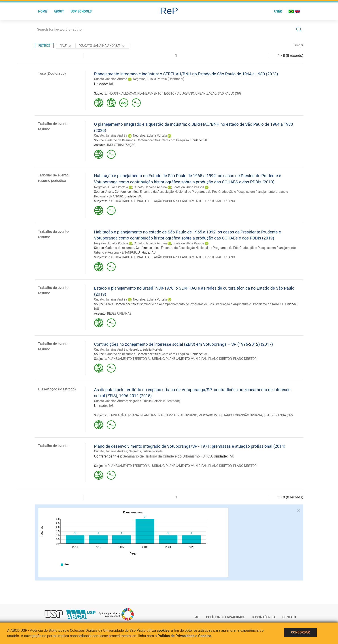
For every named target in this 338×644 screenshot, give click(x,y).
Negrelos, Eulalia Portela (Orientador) (159, 79)
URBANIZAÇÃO (206, 93)
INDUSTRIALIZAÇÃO (122, 93)
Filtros (44, 46)
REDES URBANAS (119, 314)
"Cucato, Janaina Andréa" (102, 46)
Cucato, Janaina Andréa (111, 79)
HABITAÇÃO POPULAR (161, 201)
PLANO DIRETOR (220, 359)
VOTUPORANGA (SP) (278, 415)
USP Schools (81, 11)
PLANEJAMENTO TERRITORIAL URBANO (166, 93)
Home (43, 11)
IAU (112, 84)
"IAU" (66, 46)
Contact (289, 617)
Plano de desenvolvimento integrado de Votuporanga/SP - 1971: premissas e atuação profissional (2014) (190, 446)
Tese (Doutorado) (52, 73)
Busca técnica (264, 617)
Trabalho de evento (53, 446)
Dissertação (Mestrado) (57, 389)
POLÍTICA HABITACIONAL (126, 201)
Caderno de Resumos (120, 140)
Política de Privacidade (225, 617)
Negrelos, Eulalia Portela (150, 136)
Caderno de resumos (120, 248)
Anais (109, 192)
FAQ (197, 617)
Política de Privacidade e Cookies (185, 636)
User (278, 11)
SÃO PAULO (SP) (229, 93)
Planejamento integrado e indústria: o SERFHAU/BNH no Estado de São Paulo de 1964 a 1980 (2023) (186, 74)
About (59, 11)
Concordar (300, 632)
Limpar (298, 45)
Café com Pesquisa (175, 140)
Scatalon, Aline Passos (188, 187)
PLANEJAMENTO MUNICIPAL (186, 359)
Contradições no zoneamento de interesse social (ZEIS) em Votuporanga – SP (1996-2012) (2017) (184, 344)
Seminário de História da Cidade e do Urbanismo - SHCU (167, 456)
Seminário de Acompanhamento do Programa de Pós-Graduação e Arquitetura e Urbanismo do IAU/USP (212, 304)
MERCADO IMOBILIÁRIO (215, 415)
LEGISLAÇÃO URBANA (123, 415)
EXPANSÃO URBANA (248, 415)
